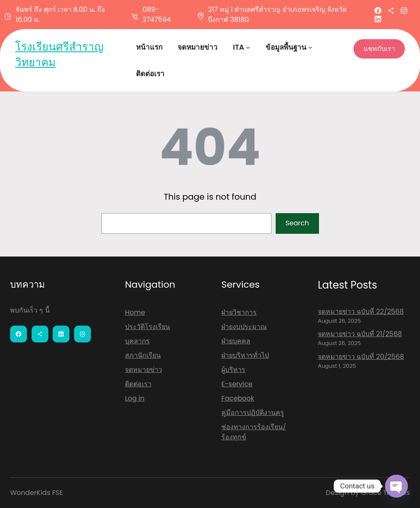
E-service (237, 384)
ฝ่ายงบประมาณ (244, 327)
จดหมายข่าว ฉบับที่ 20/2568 (361, 357)
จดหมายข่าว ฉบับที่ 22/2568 (361, 311)
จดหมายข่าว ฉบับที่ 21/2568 (360, 334)
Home (135, 312)
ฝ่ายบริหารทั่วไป (245, 355)
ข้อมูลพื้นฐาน (286, 47)
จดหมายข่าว (144, 370)
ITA (238, 47)
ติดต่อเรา (138, 384)
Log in (135, 398)
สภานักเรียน (143, 355)
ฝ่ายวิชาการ (239, 312)
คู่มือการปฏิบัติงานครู (253, 413)
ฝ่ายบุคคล (236, 341)
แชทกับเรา (379, 49)
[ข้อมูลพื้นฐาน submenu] (310, 47)
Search (297, 223)
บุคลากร (137, 341)
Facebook (238, 398)
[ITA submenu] (248, 47)
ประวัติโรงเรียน (148, 327)
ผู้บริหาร (233, 370)
